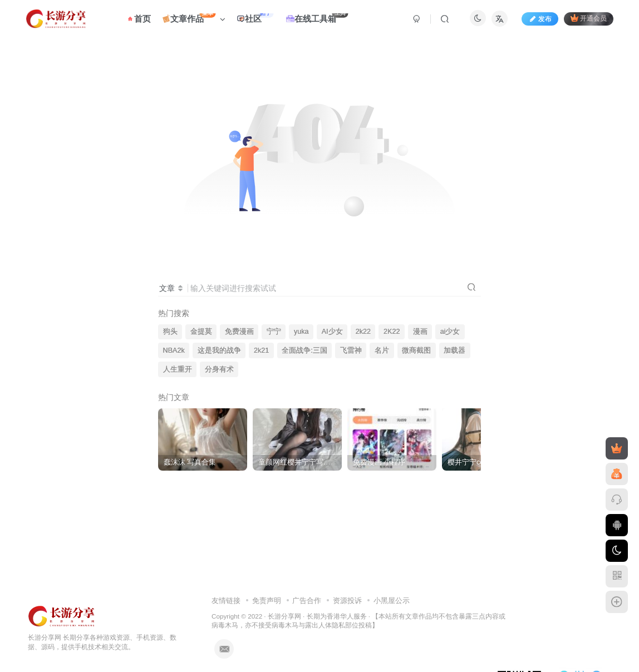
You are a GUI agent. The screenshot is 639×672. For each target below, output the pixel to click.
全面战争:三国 (304, 350)
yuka (301, 332)
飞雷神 (351, 350)
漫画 (420, 332)
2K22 (392, 332)
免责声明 (267, 601)
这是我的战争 (219, 350)
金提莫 (201, 332)
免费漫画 (239, 332)
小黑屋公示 (392, 601)
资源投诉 (347, 601)
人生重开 (178, 369)
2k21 (261, 350)
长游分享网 (284, 616)
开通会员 (589, 18)
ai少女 (450, 332)
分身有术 (219, 369)
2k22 (363, 332)
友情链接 (226, 601)
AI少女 (332, 332)
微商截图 (416, 350)
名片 (382, 350)
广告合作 (307, 601)
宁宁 (274, 332)
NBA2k (174, 350)
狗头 (170, 332)
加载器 (454, 350)
